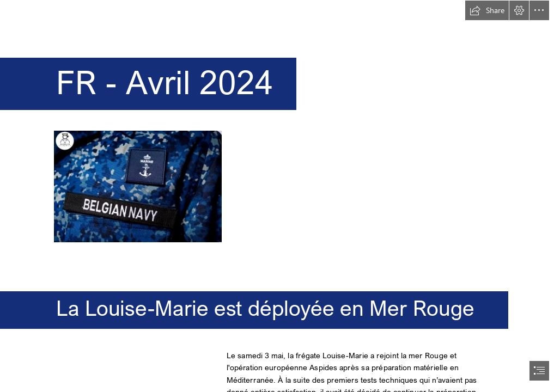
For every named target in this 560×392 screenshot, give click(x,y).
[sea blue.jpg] (137, 186)
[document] (280, 196)
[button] (487, 10)
